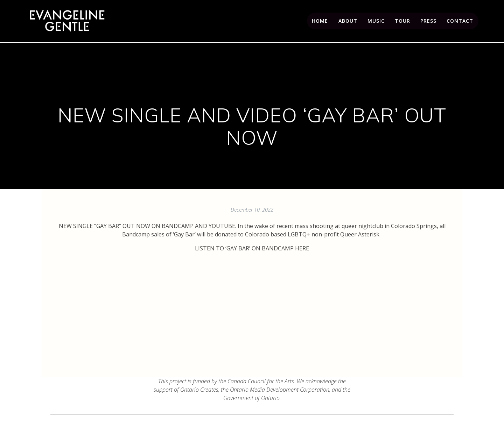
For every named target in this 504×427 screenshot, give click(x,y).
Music (376, 21)
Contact (460, 21)
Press (428, 21)
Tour (402, 21)
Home (320, 21)
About (348, 21)
